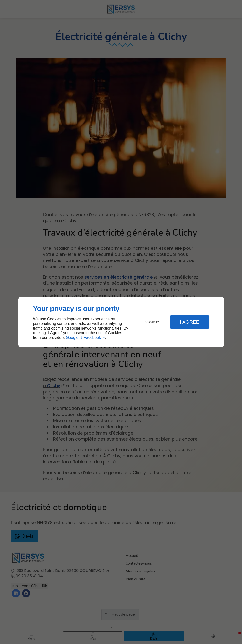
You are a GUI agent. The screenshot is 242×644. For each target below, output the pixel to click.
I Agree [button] (190, 322)
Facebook (92, 338)
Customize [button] (152, 322)
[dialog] (121, 322)
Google (72, 338)
